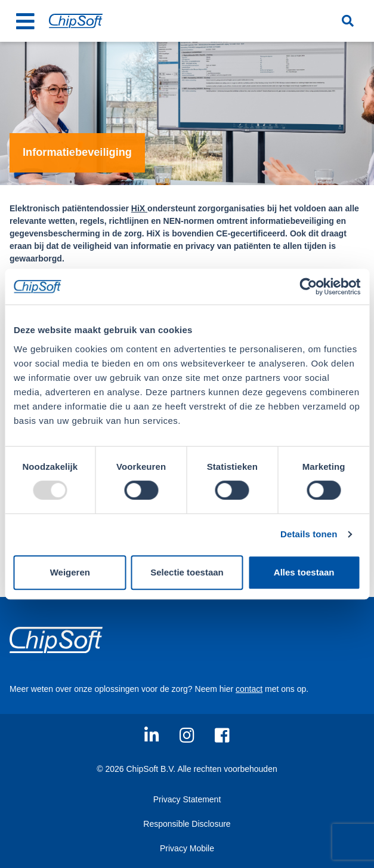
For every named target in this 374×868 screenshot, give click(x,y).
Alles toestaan (304, 572)
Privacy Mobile (187, 848)
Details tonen (309, 534)
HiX (139, 208)
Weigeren (70, 572)
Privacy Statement (187, 799)
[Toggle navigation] (25, 21)
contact (249, 689)
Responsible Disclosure (187, 824)
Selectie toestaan (187, 572)
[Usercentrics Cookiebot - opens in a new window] (308, 287)
